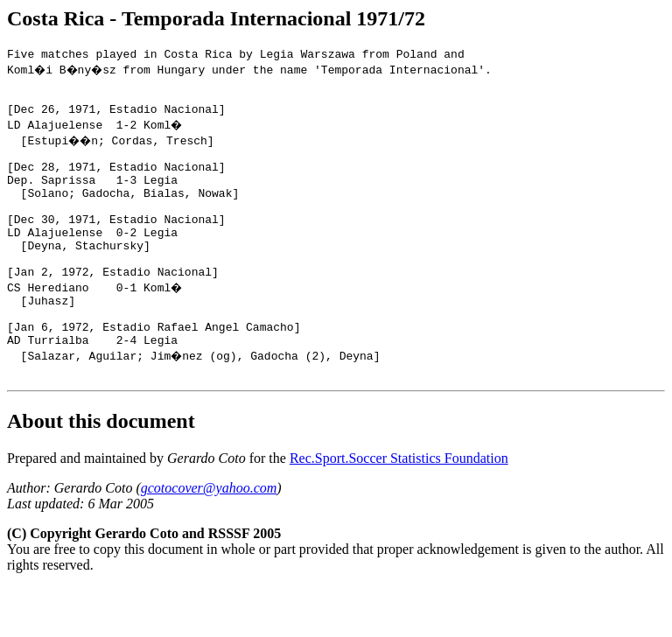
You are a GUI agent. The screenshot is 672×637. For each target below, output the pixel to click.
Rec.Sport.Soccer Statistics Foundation (399, 508)
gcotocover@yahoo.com (209, 538)
